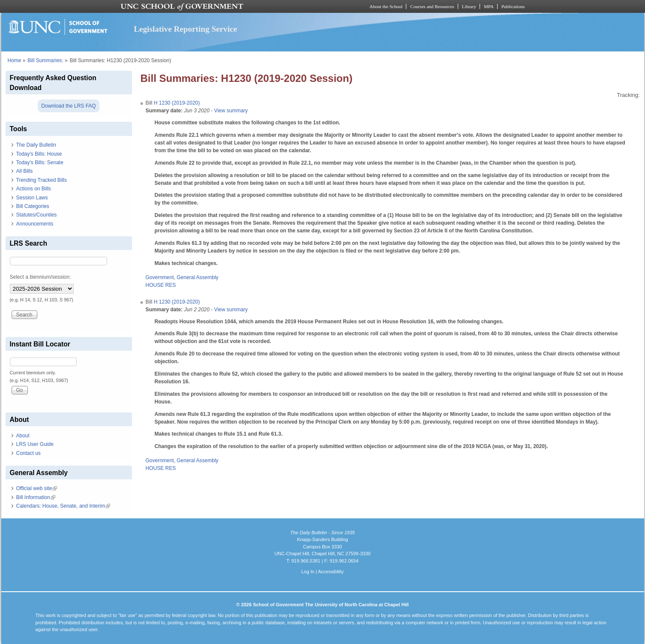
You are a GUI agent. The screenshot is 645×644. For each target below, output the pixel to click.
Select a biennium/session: (40, 277)
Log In (308, 572)
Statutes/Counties (37, 215)
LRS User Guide (35, 444)
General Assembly (197, 277)
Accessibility (331, 572)
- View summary (229, 111)
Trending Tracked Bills (42, 180)
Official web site (37, 488)
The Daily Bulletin (36, 145)
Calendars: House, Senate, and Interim (63, 506)
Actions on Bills (34, 189)
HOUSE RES (161, 285)
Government (160, 277)
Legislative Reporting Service (185, 29)
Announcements (35, 224)
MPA (489, 6)
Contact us (28, 453)
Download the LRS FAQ (68, 106)
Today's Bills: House (39, 154)
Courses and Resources (432, 6)
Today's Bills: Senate (40, 163)
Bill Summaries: (45, 60)
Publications (513, 6)
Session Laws (32, 198)
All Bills (25, 171)
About (23, 436)
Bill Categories (33, 206)
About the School (386, 6)
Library (469, 6)
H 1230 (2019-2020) (177, 103)
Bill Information (36, 497)
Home (15, 60)
